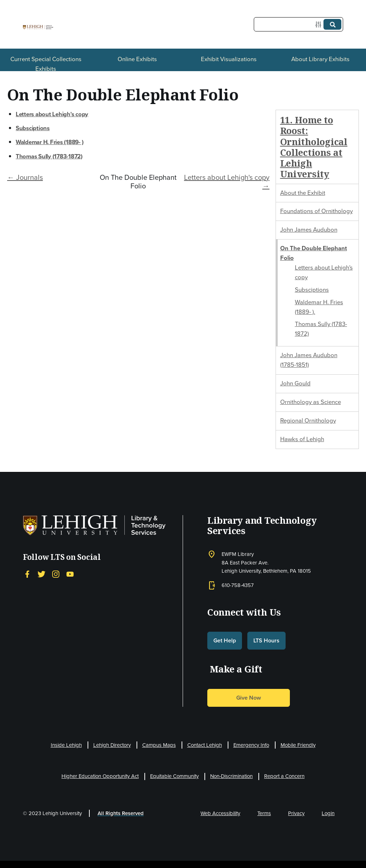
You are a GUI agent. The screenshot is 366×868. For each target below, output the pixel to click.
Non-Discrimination (231, 776)
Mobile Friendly (298, 745)
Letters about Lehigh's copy (52, 114)
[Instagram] (56, 574)
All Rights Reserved (121, 813)
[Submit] (332, 24)
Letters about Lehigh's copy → (227, 182)
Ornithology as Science (311, 402)
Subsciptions (312, 290)
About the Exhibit (303, 193)
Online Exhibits (137, 59)
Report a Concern (284, 776)
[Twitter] (41, 574)
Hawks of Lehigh (302, 439)
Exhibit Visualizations (229, 59)
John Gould (295, 383)
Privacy (296, 813)
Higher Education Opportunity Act (100, 776)
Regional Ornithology (308, 421)
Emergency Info (251, 745)
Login (328, 813)
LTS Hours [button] (266, 640)
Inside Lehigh (66, 745)
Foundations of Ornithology (316, 211)
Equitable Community (174, 776)
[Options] (320, 24)
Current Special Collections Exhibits (46, 64)
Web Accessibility (220, 813)
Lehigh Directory (112, 745)
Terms (264, 813)
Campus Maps (159, 745)
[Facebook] (27, 574)
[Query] (298, 24)
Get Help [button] (225, 640)
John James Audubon (309, 230)
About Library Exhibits (320, 59)
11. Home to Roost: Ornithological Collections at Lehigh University (314, 147)
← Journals (25, 177)
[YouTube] (70, 574)
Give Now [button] (249, 698)
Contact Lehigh (205, 745)
